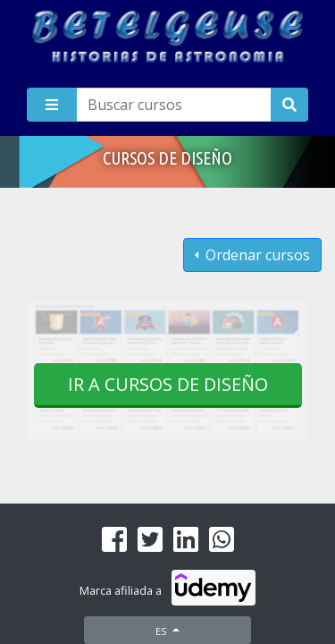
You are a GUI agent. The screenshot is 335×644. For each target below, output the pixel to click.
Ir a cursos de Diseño (168, 384)
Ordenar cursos (256, 255)
